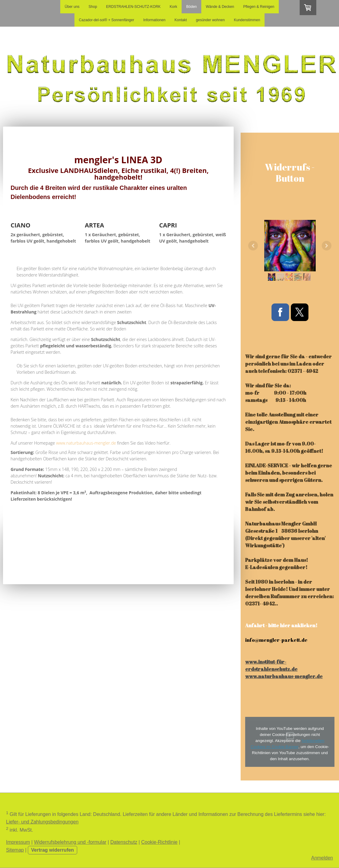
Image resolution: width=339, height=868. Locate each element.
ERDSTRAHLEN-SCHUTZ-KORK (133, 7)
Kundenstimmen (247, 20)
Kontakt (181, 20)
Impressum (18, 842)
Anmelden (322, 858)
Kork (174, 7)
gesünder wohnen (210, 20)
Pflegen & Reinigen (259, 7)
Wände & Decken (220, 7)
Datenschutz (124, 842)
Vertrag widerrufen (53, 850)
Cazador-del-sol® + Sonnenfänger (107, 20)
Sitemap (15, 850)
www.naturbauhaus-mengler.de (86, 443)
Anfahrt (255, 625)
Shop (93, 7)
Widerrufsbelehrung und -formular (70, 842)
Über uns (72, 7)
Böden (191, 7)
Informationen (154, 20)
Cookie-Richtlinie (159, 842)
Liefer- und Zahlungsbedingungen (42, 822)
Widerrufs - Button (290, 173)
